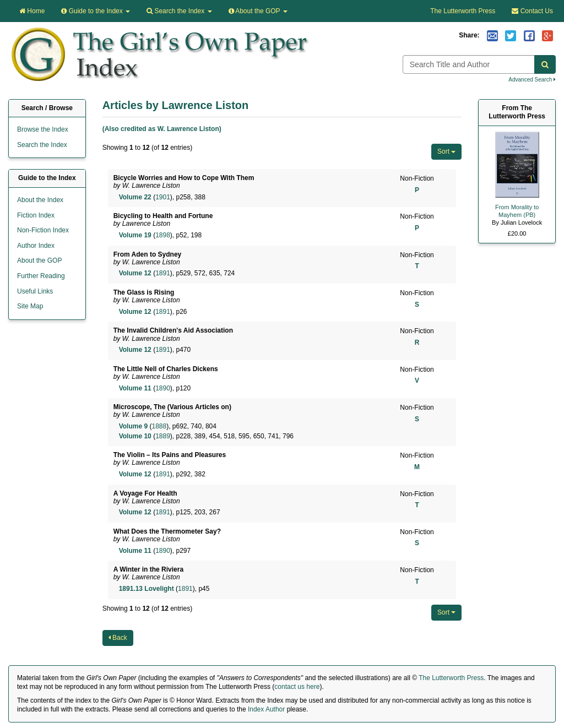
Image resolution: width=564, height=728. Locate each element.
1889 (163, 436)
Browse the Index (43, 129)
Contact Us (532, 11)
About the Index (40, 200)
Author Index (36, 246)
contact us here (297, 687)
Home (32, 11)
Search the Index (42, 145)
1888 (159, 426)
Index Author (266, 709)
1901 (163, 197)
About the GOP (258, 11)
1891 (163, 273)
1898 (163, 235)
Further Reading (41, 276)
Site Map (30, 306)
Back (118, 638)
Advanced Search (532, 80)
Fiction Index (36, 215)
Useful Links (35, 291)
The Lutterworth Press (463, 11)
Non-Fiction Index (43, 230)
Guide (96, 11)
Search (179, 11)
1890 (163, 388)
